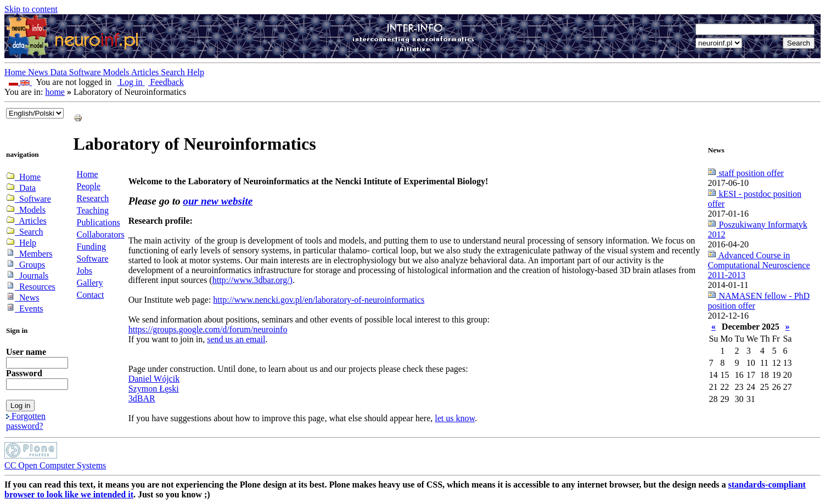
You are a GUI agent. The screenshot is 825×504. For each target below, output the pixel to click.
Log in (129, 82)
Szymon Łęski (154, 389)
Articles (146, 72)
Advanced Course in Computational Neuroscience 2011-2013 (759, 265)
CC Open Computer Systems (55, 465)
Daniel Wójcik (154, 379)
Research (93, 198)
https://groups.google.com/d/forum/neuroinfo (208, 329)
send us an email (236, 339)
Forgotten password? (26, 421)
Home (16, 72)
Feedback (164, 82)
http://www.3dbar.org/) (252, 280)
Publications (99, 222)
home (55, 92)
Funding (91, 247)
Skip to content (31, 9)
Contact (91, 295)
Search (174, 72)
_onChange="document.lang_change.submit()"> (35, 113)
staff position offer (746, 173)
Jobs (85, 271)
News (39, 72)
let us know (455, 418)
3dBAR (142, 398)
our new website (218, 201)
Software (86, 72)
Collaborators (101, 234)
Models (117, 72)
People (89, 186)
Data (60, 72)
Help (196, 72)
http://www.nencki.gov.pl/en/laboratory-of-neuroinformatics (319, 300)
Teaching (93, 210)
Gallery (90, 283)
